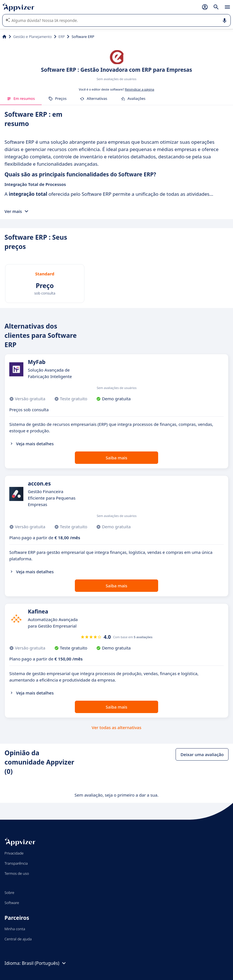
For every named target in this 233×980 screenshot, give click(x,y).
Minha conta (15, 929)
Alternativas (94, 98)
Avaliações (133, 98)
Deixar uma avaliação (202, 754)
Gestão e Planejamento (33, 37)
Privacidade (14, 853)
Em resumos (21, 98)
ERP (62, 37)
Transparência (16, 863)
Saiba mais (117, 458)
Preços (58, 98)
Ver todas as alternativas (116, 727)
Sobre (9, 893)
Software (12, 903)
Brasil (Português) (44, 963)
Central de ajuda (18, 939)
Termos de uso (17, 873)
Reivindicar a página (140, 89)
